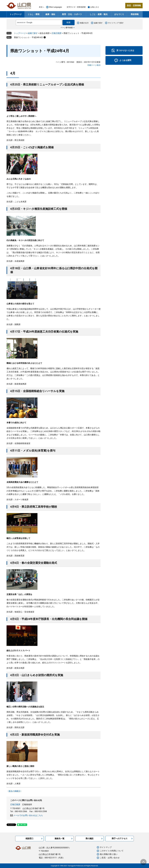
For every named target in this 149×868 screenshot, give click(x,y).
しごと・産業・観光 (99, 14)
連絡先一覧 (59, 839)
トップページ (16, 14)
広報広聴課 (57, 33)
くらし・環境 (34, 14)
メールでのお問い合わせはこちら (28, 815)
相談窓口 (29, 839)
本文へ (42, 7)
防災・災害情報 (134, 6)
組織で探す (98, 23)
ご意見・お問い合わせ (110, 858)
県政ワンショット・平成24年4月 (29, 37)
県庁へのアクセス (120, 839)
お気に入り (95, 7)
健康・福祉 (50, 14)
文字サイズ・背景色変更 (76, 7)
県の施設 (90, 839)
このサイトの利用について (112, 851)
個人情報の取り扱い (109, 854)
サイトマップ (106, 847)
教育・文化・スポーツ (72, 14)
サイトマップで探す (116, 23)
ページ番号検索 (67, 28)
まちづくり (119, 14)
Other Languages (55, 7)
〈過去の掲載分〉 (14, 791)
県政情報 (135, 14)
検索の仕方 (84, 23)
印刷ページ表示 (94, 65)
